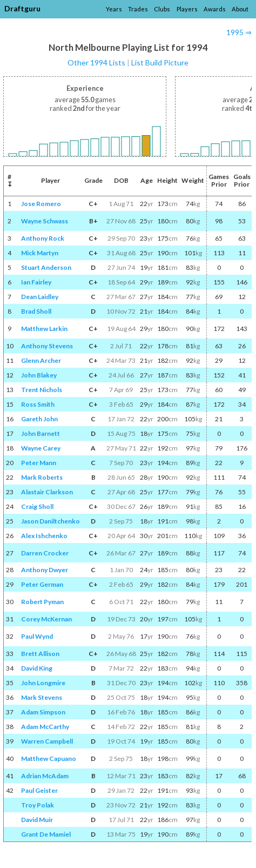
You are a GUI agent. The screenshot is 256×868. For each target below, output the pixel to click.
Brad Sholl (36, 311)
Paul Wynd (37, 636)
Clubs (162, 9)
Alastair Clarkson (47, 492)
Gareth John (39, 419)
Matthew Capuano (49, 758)
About (240, 9)
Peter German (42, 584)
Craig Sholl (37, 506)
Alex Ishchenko (44, 536)
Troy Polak (38, 805)
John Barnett (41, 433)
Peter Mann (39, 463)
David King (37, 668)
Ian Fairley (36, 282)
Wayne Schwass (45, 221)
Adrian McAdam (45, 776)
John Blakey (39, 375)
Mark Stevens (42, 697)
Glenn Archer (41, 360)
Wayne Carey (41, 448)
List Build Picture (160, 62)
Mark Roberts (42, 477)
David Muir (37, 820)
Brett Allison (40, 654)
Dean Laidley (40, 297)
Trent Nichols (42, 390)
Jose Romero (41, 204)
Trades (138, 9)
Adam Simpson (43, 712)
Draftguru (22, 8)
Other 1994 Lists (96, 62)
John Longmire (43, 683)
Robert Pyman (42, 602)
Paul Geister (39, 790)
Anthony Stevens (47, 346)
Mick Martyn (40, 253)
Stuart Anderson (46, 267)
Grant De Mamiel (46, 834)
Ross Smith (38, 404)
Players (187, 9)
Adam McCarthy (45, 727)
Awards (215, 9)
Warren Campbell (47, 741)
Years (114, 9)
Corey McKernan (46, 619)
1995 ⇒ (239, 32)
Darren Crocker (45, 553)
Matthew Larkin (44, 329)
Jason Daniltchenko (50, 521)
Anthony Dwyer (45, 570)
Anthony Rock (43, 238)
